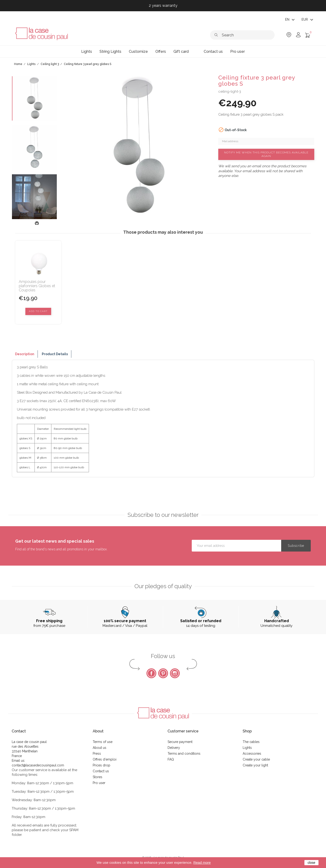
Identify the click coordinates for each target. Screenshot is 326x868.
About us (100, 748)
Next (37, 223)
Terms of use (103, 742)
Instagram (175, 673)
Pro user (99, 783)
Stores (98, 777)
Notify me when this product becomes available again (266, 154)
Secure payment (180, 742)
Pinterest (163, 673)
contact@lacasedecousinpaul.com (38, 765)
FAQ (171, 759)
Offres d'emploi (105, 759)
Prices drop (102, 765)
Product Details (55, 354)
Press (97, 754)
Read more (202, 862)
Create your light (255, 765)
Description (25, 354)
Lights (247, 748)
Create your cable (256, 759)
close (312, 863)
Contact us (101, 771)
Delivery (174, 748)
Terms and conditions (184, 754)
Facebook (151, 673)
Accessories (252, 754)
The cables (251, 742)
